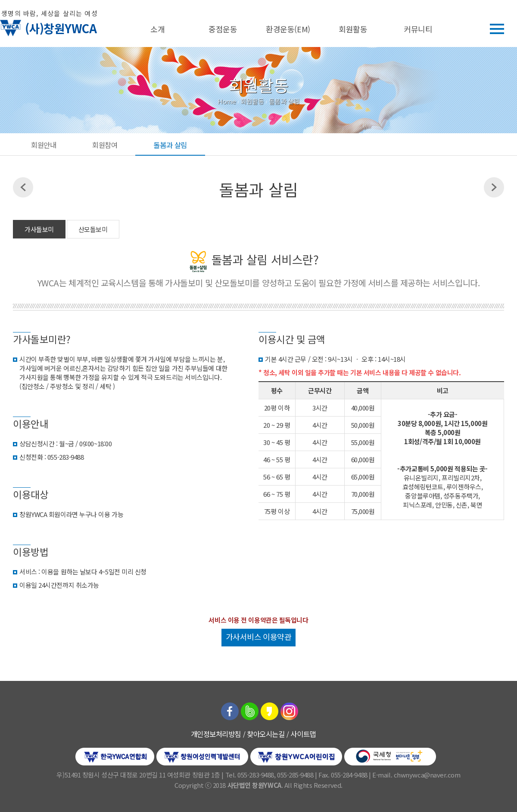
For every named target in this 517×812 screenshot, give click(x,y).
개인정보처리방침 (216, 734)
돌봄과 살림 (170, 145)
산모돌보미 (93, 229)
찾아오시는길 (266, 734)
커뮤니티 (418, 29)
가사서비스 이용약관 (259, 636)
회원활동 (353, 29)
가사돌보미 (39, 229)
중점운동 (223, 29)
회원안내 (44, 145)
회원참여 (105, 145)
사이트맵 (303, 734)
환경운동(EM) (288, 29)
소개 (157, 29)
